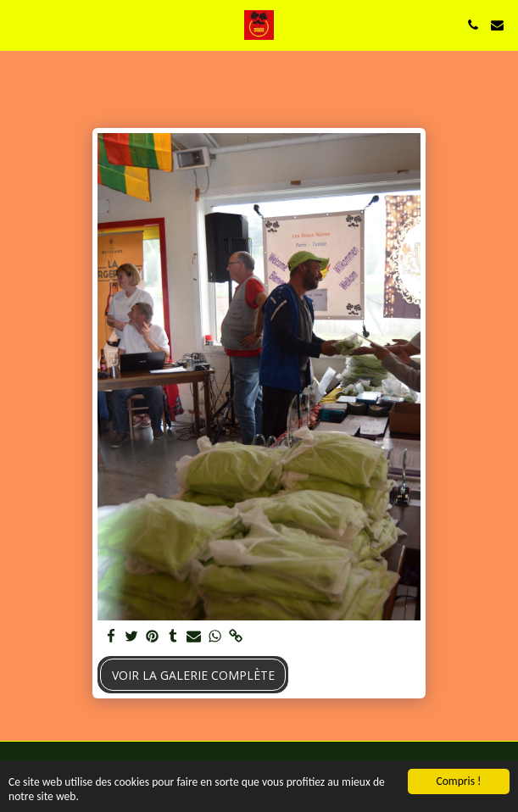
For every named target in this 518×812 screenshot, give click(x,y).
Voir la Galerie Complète (193, 675)
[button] (19, 24)
